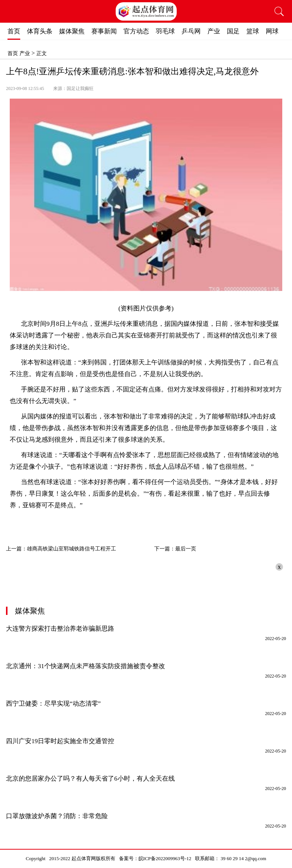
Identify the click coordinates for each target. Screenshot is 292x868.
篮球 (253, 31)
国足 (233, 31)
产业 (214, 31)
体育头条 (40, 31)
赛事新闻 (104, 31)
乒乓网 (191, 31)
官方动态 (136, 31)
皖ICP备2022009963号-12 (165, 858)
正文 (42, 53)
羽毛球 (165, 31)
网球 (272, 31)
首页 (14, 31)
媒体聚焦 (72, 31)
